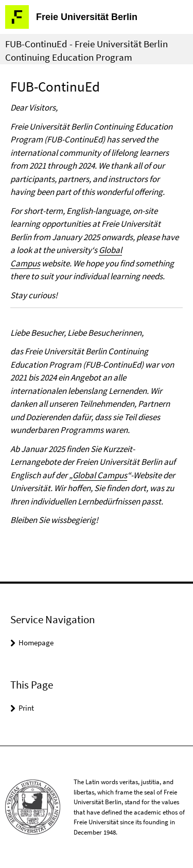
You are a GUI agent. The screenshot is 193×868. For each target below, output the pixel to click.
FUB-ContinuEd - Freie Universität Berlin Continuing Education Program (86, 50)
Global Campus (100, 475)
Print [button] (26, 708)
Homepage (36, 643)
